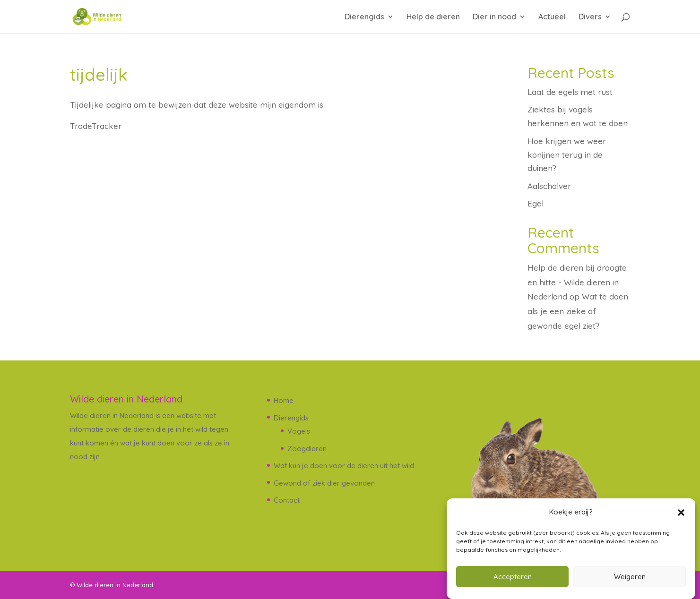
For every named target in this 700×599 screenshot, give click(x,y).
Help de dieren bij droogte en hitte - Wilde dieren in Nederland (577, 282)
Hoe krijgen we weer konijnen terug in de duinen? (567, 155)
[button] (681, 513)
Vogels (299, 431)
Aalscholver (549, 186)
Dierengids (364, 17)
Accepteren (513, 577)
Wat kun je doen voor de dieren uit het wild (344, 466)
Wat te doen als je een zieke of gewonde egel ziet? (578, 311)
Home (284, 400)
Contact (287, 500)
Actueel (552, 17)
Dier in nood (494, 17)
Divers (590, 17)
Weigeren (630, 577)
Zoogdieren (307, 449)
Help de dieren (433, 17)
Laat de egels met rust (570, 92)
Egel (536, 203)
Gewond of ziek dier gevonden (324, 483)
